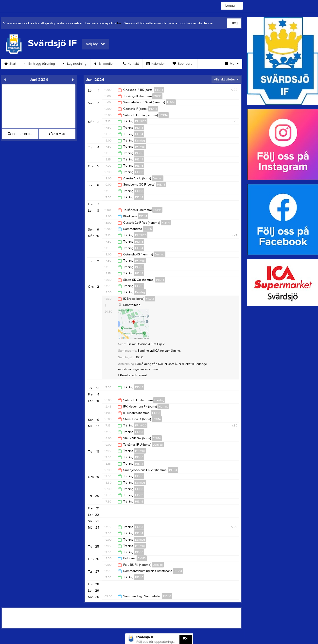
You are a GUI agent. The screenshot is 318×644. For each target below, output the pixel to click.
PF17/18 (140, 147)
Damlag (140, 141)
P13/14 (171, 102)
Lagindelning (75, 64)
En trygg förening (39, 64)
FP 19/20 (141, 121)
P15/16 (139, 153)
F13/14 (159, 90)
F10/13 (157, 96)
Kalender (156, 64)
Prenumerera (20, 134)
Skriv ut (57, 134)
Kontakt (131, 64)
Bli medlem (105, 64)
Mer (232, 64)
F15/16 (139, 166)
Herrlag (159, 400)
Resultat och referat (132, 375)
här (119, 23)
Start (10, 64)
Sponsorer (183, 64)
